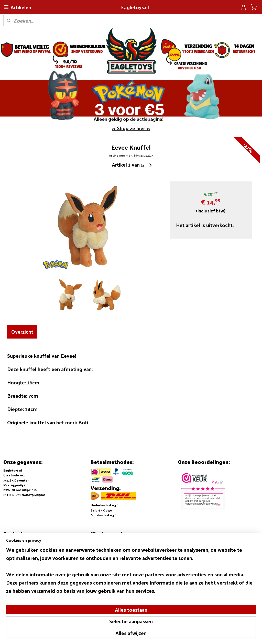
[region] (97, 608)
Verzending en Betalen (108, 547)
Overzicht (22, 332)
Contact (97, 557)
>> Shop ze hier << (131, 128)
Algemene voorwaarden (109, 542)
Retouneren (100, 552)
